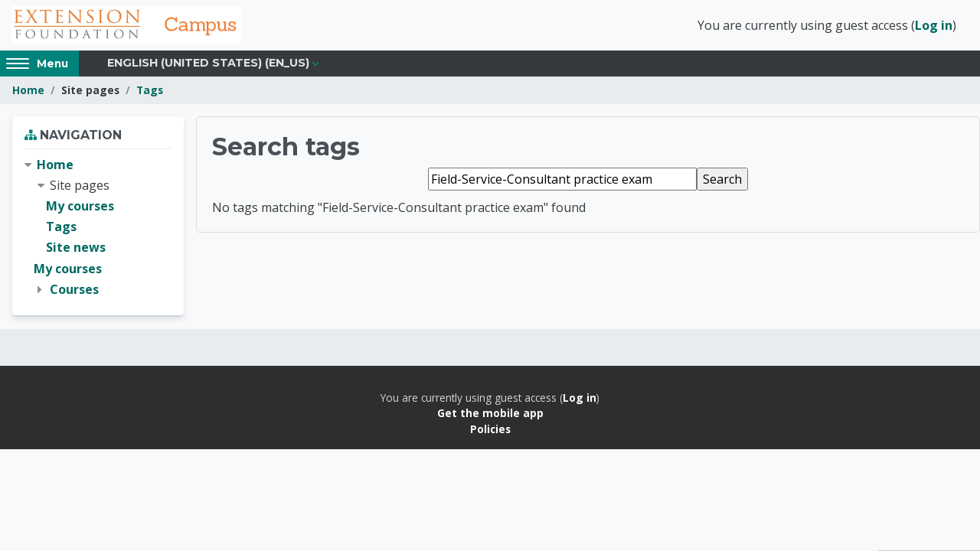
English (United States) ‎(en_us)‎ (208, 63)
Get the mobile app (490, 413)
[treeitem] (98, 227)
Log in (934, 25)
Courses (74, 289)
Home (28, 90)
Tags (150, 90)
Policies (490, 429)
